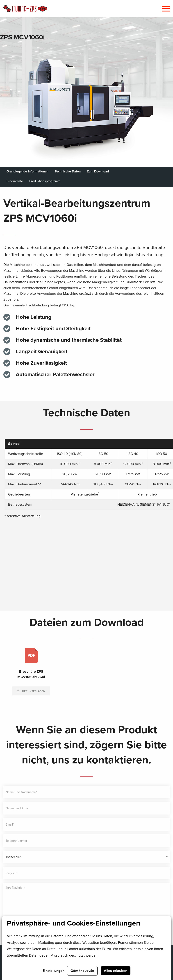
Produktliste (15, 181)
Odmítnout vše (82, 971)
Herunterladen (33, 691)
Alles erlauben (116, 971)
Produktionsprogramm (45, 181)
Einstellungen (53, 971)
